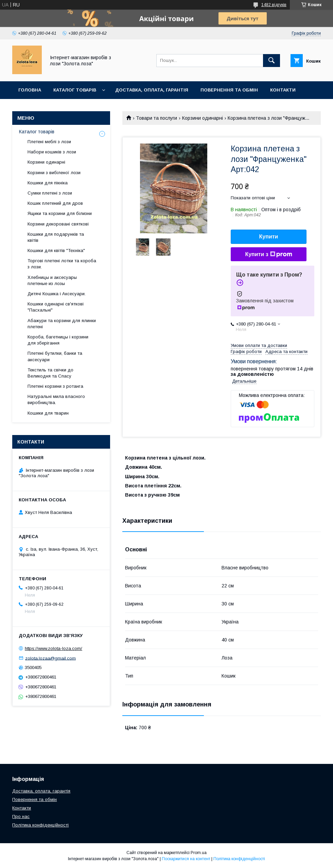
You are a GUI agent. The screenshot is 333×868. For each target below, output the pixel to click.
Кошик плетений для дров (55, 203)
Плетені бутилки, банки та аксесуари (55, 356)
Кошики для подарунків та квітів (56, 237)
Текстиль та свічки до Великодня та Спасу (50, 373)
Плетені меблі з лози (49, 142)
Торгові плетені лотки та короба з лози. (62, 264)
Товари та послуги (156, 118)
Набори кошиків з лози (52, 152)
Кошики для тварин (48, 413)
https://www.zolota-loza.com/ (54, 648)
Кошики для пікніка (48, 183)
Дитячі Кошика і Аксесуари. (57, 294)
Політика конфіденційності (40, 825)
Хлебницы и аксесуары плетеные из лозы (52, 280)
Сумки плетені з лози (50, 193)
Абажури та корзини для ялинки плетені (62, 324)
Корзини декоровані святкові (58, 224)
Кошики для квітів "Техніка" (56, 251)
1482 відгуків (274, 5)
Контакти (283, 90)
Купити (269, 237)
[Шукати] (271, 61)
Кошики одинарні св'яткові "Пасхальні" (56, 307)
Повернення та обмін (229, 90)
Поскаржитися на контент (186, 859)
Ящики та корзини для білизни (60, 213)
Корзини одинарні (203, 118)
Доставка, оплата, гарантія (152, 90)
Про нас (21, 816)
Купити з (268, 254)
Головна (30, 90)
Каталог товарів (75, 90)
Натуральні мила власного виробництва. (56, 399)
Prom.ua (199, 853)
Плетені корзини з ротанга (55, 386)
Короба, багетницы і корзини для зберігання (58, 340)
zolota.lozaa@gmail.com (50, 658)
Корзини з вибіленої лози (54, 173)
